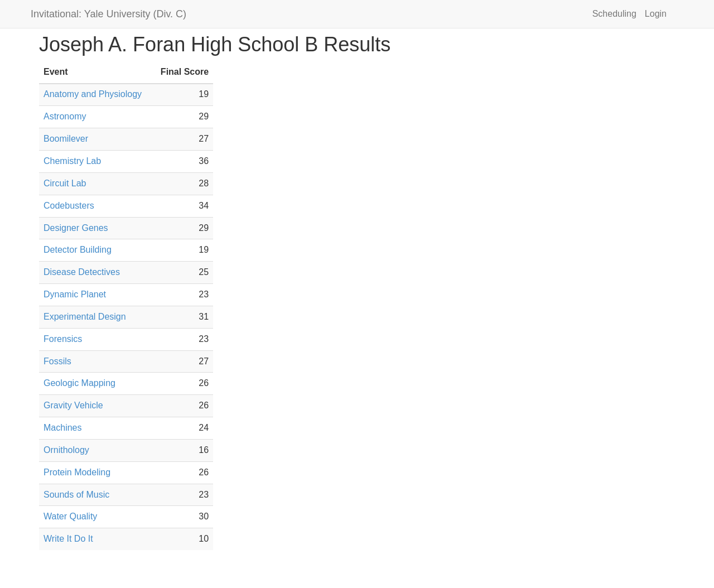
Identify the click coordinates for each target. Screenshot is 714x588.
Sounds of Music (76, 495)
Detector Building (78, 250)
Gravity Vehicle (73, 405)
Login (656, 14)
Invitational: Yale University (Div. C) (108, 14)
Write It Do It (68, 539)
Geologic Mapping (79, 383)
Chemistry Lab (72, 161)
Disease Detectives (82, 272)
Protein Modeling (77, 472)
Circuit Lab (65, 183)
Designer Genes (76, 228)
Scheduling (614, 14)
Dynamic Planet (75, 294)
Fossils (57, 361)
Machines (62, 428)
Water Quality (70, 516)
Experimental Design (85, 317)
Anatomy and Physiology (93, 94)
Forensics (63, 339)
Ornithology (66, 450)
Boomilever (66, 139)
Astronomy (65, 116)
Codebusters (69, 206)
